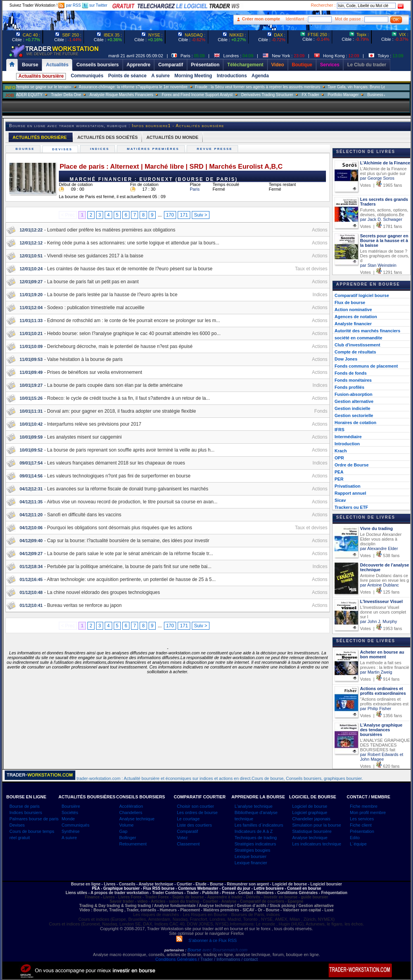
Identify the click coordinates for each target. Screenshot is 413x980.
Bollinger (128, 838)
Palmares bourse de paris (34, 819)
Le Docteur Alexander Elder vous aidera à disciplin (381, 539)
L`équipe (358, 844)
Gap (123, 831)
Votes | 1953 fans (381, 628)
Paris (195, 189)
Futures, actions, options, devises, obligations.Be (384, 212)
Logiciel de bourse (310, 806)
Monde (68, 819)
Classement (188, 844)
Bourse (26, 149)
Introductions (232, 76)
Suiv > (201, 215)
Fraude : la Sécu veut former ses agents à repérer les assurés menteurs (279, 87)
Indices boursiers (26, 812)
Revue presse (216, 149)
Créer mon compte (261, 19)
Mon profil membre (368, 812)
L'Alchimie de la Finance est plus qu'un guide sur (383, 171)
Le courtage (188, 819)
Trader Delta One (88, 95)
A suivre (161, 76)
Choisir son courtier (196, 806)
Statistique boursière (312, 831)
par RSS (70, 5)
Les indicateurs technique (317, 844)
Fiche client (361, 825)
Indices (101, 149)
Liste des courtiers (194, 825)
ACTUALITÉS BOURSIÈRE (40, 137)
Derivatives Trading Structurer (289, 95)
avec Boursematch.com (225, 950)
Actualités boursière (41, 76)
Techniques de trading (256, 838)
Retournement (133, 844)
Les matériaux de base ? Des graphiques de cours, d (385, 256)
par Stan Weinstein (378, 265)
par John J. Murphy (378, 621)
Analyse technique (137, 819)
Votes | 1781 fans (381, 226)
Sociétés (70, 812)
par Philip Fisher (376, 709)
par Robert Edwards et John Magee (382, 757)
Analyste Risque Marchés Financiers (143, 95)
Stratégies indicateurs (255, 844)
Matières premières (154, 149)
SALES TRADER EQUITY (42, 95)
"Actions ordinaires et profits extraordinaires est (384, 701)
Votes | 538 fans (380, 556)
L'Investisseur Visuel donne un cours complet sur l (383, 612)
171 (184, 215)
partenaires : (175, 950)
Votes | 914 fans (380, 679)
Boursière (71, 806)
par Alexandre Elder (379, 548)
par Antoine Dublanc (379, 585)
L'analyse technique (254, 806)
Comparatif (187, 831)
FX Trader (332, 95)
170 (170, 215)
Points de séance (127, 76)
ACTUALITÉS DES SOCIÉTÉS (107, 137)
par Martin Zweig (376, 672)
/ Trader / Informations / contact (227, 959)
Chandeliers (131, 812)
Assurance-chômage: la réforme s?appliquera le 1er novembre (155, 87)
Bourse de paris (25, 806)
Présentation (362, 831)
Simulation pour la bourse (317, 825)
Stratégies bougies (252, 850)
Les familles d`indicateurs (259, 825)
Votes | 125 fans (380, 592)
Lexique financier (251, 863)
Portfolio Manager (365, 95)
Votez (182, 838)
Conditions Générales (176, 959)
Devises (63, 149)
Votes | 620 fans (380, 766)
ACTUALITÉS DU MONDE (172, 137)
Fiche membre (364, 806)
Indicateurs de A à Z (254, 831)
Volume (126, 825)
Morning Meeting (193, 76)
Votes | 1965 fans (381, 185)
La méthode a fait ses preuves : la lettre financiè (385, 665)
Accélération (131, 806)
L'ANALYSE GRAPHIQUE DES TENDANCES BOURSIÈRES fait (385, 745)
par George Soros (377, 178)
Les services (362, 819)
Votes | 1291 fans (381, 272)
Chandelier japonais (311, 819)
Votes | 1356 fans (381, 716)
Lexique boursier (250, 856)
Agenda (260, 76)
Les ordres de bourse (197, 812)
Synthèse (71, 831)
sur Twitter (95, 5)
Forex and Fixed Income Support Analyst (219, 95)
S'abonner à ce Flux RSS (206, 940)
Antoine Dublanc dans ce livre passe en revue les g (385, 578)
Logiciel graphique (310, 812)
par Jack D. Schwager (381, 219)
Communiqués (87, 76)
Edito (355, 838)
